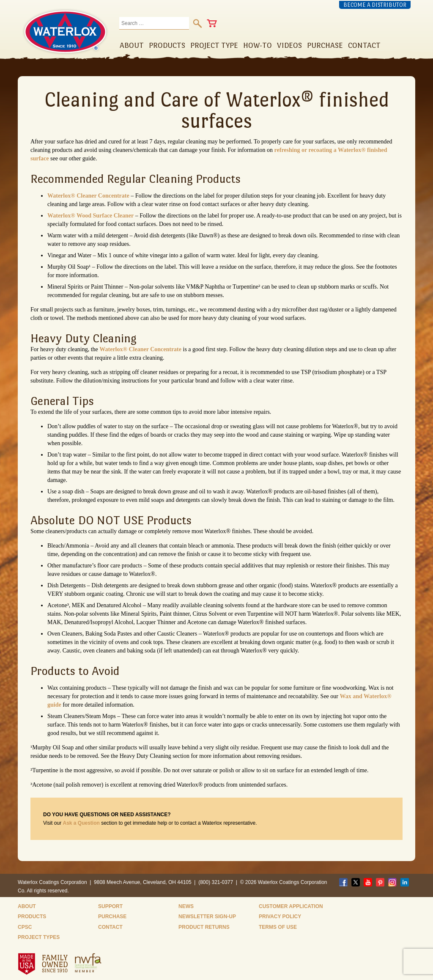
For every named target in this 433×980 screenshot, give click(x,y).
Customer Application (291, 906)
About (27, 906)
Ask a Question (81, 823)
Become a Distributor (375, 5)
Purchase (112, 917)
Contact (110, 927)
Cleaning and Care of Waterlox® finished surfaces (217, 110)
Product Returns (204, 927)
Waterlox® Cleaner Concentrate (88, 196)
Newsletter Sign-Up (207, 917)
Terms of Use (278, 927)
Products (32, 917)
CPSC (25, 927)
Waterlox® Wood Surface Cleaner (90, 216)
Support (110, 906)
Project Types (39, 937)
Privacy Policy (280, 917)
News (186, 906)
